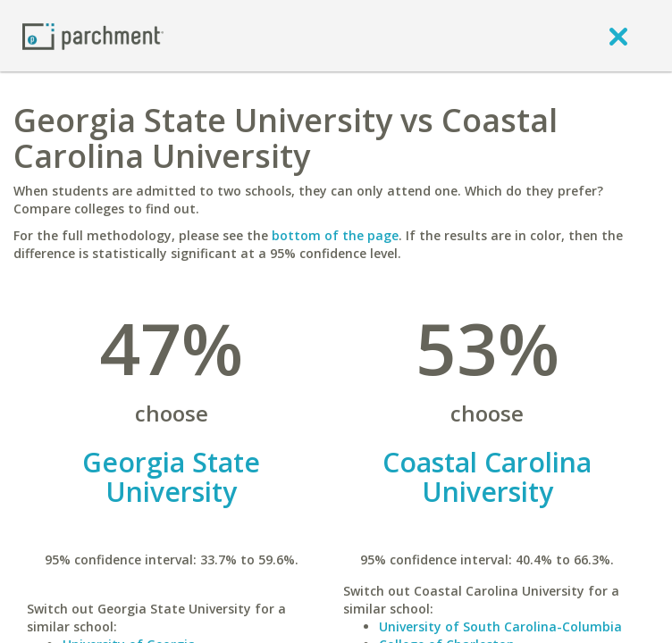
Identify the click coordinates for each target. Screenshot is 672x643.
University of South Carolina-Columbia (500, 626)
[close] (618, 36)
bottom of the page (335, 235)
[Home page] (93, 35)
